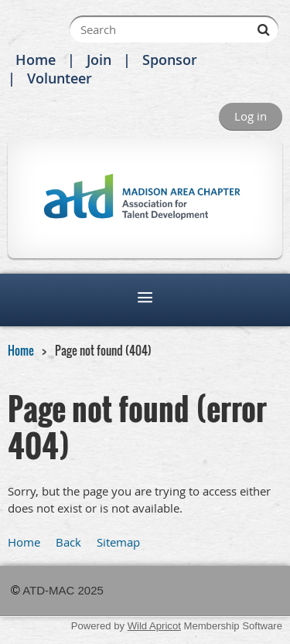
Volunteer (60, 78)
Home (36, 60)
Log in (251, 116)
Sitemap (118, 542)
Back (68, 542)
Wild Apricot (154, 626)
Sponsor (170, 60)
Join (99, 60)
